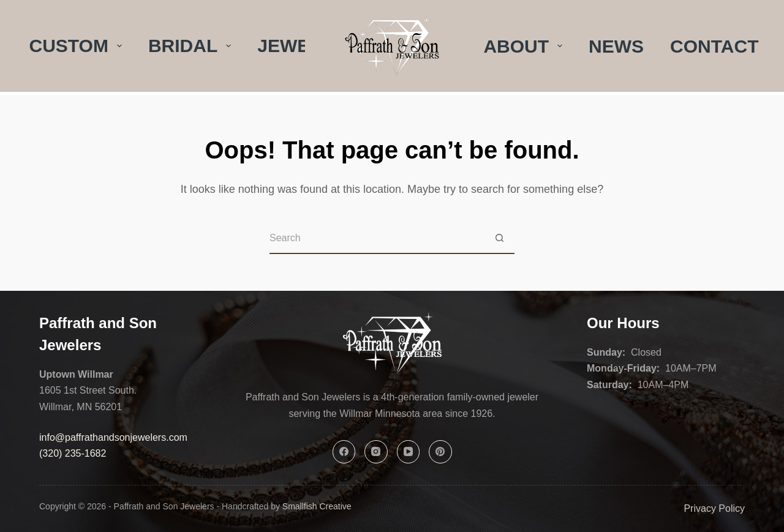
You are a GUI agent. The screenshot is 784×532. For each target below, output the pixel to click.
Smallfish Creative (317, 506)
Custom (78, 46)
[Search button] (499, 239)
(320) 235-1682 (73, 453)
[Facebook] (344, 452)
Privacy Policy (714, 508)
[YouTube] (409, 452)
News (616, 46)
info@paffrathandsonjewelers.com (113, 437)
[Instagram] (376, 452)
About (525, 46)
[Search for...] (377, 239)
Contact (714, 46)
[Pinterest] (440, 452)
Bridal (192, 46)
